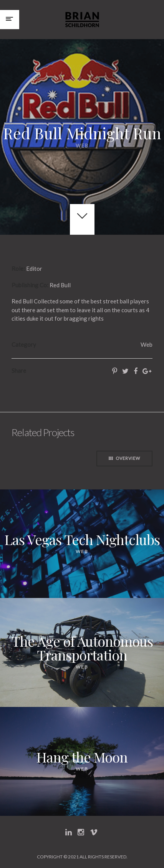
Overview (124, 458)
